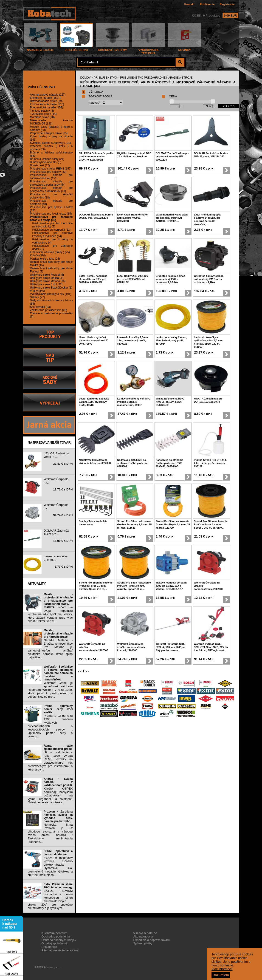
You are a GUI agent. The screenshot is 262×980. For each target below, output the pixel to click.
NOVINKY (185, 49)
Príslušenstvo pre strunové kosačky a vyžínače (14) (53, 235)
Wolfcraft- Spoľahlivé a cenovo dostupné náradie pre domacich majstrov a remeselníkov (58, 673)
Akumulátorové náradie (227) (48, 95)
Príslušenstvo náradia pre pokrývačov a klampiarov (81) (51, 190)
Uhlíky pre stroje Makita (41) (47, 278)
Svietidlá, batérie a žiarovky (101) (50, 143)
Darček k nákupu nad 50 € (10, 926)
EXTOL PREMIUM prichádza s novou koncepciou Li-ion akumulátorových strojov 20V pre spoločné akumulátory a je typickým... (50, 899)
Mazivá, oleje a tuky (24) (45, 259)
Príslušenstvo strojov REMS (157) (51, 169)
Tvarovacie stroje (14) (43, 114)
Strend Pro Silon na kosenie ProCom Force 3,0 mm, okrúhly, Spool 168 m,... (134, 586)
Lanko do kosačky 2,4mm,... (56, 558)
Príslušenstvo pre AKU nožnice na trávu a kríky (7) (53, 225)
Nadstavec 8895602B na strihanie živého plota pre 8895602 (133, 463)
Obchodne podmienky (56, 936)
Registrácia (227, 4)
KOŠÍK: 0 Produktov (215, 16)
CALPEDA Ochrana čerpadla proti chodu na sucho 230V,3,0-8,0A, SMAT (96, 156)
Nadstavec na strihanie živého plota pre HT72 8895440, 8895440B (169, 463)
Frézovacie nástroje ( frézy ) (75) (50, 252)
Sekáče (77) (38, 297)
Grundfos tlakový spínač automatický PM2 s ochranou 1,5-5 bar (170, 279)
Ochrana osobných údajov (59, 940)
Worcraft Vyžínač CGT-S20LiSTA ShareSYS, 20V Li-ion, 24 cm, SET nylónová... (211, 647)
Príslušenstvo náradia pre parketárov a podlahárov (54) (51, 183)
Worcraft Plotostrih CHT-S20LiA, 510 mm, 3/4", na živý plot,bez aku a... (171, 647)
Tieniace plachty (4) (42, 111)
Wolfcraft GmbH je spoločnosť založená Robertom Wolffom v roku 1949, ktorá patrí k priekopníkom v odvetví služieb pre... (50, 690)
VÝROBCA (93, 92)
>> (87, 671)
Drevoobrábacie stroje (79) (46, 101)
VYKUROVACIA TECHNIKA (149, 50)
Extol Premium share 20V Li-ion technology (58, 886)
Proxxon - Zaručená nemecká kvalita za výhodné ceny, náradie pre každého (58, 816)
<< (80, 671)
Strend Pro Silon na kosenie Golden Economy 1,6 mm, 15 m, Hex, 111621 (135, 524)
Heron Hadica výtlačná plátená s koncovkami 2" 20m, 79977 (94, 340)
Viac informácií (222, 969)
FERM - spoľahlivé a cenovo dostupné (58, 853)
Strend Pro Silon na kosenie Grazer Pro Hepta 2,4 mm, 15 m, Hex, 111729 (173, 524)
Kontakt (189, 4)
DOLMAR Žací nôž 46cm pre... (56, 532)
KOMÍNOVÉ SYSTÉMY (113, 49)
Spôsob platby (143, 943)
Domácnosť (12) (40, 165)
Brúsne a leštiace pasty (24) (47, 159)
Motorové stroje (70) (42, 117)
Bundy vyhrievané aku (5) (46, 162)
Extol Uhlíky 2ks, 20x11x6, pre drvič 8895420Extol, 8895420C (133, 279)
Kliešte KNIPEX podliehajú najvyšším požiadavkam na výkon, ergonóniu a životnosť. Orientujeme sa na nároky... (50, 795)
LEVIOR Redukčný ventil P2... (56, 455)
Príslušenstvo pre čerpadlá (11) (52, 230)
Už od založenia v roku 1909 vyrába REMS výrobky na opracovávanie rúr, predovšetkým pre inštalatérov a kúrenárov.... (50, 761)
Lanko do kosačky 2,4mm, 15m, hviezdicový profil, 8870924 (171, 340)
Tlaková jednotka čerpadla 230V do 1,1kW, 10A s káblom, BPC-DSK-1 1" (172, 586)
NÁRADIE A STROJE (40, 49)
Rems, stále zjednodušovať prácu (58, 747)
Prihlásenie (207, 4)
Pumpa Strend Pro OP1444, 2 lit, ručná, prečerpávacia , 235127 (210, 463)
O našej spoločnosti (55, 943)
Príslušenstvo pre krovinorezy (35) (51, 214)
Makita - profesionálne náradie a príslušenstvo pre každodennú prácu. (58, 599)
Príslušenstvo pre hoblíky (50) (48, 172)
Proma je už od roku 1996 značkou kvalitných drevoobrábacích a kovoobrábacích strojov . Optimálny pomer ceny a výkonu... (50, 726)
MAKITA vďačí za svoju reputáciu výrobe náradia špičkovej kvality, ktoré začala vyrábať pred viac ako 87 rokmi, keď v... (50, 614)
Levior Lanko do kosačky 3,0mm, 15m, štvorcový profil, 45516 (94, 402)
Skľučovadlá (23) (40, 307)
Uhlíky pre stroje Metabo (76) (48, 281)
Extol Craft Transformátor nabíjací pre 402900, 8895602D (133, 218)
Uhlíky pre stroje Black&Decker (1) (51, 288)
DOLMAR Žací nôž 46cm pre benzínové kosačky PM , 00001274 (173, 156)
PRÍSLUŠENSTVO (76, 49)
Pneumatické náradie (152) (47, 108)
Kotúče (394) (38, 255)
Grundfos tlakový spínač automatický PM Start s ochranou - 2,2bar (209, 279)
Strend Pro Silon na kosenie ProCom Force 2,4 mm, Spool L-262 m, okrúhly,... (211, 524)
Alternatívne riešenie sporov (60, 950)
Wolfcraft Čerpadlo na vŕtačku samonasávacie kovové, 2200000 (132, 647)
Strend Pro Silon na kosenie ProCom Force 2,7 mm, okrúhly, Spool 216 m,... (96, 586)
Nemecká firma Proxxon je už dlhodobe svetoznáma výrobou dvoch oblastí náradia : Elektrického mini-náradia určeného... (50, 833)
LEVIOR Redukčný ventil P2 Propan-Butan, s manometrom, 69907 (134, 402)
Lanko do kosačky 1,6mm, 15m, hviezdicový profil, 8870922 (133, 340)
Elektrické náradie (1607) (45, 98)
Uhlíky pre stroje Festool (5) (47, 275)
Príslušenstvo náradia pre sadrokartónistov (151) (51, 177)
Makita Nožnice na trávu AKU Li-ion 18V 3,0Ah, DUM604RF (170, 402)
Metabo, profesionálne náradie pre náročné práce (58, 634)
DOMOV (86, 78)
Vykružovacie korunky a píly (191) (51, 294)
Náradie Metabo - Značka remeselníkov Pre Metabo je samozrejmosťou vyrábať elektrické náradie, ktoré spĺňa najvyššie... (50, 649)
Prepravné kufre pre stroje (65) (49, 133)
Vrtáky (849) (38, 291)
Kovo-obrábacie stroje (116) (47, 104)
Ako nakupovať (143, 936)
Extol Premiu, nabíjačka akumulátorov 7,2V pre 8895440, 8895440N (93, 279)
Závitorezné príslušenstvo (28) (49, 310)
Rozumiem (221, 975)
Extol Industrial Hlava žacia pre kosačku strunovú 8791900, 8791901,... (172, 218)
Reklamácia (49, 947)
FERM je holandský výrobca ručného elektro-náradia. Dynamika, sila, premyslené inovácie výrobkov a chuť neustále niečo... (50, 866)
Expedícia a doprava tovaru (152, 940)
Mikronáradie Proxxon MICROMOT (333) (51, 122)
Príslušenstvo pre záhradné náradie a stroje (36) (51, 218)
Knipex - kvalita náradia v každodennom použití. (58, 782)
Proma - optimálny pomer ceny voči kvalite (58, 709)
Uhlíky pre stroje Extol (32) (46, 284)
